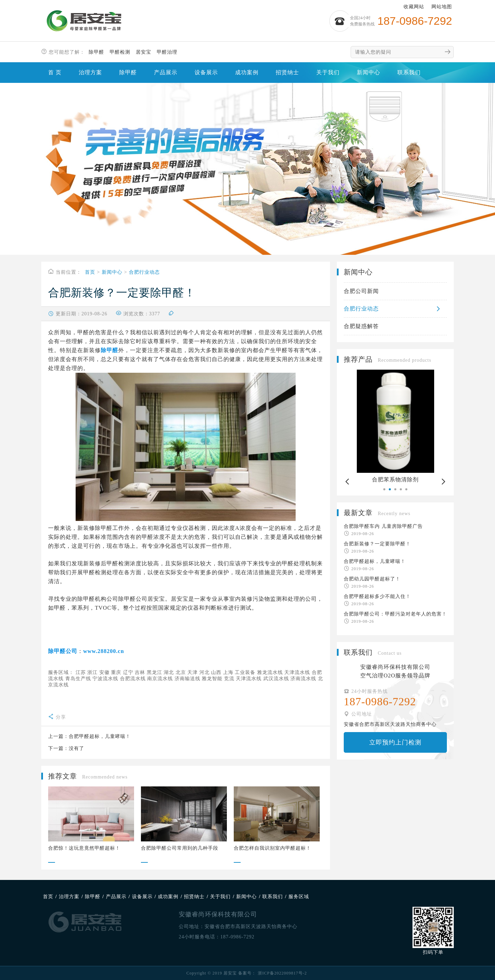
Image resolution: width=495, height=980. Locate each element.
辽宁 (128, 672)
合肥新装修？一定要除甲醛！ (377, 544)
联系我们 (409, 72)
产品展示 (166, 72)
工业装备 (245, 672)
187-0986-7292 (237, 937)
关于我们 (328, 72)
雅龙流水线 (270, 672)
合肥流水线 (133, 679)
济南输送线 (188, 679)
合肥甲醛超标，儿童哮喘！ (100, 736)
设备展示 (206, 72)
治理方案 (90, 72)
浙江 (92, 672)
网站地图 (442, 7)
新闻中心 (368, 72)
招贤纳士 (287, 72)
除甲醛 (96, 52)
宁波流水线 (105, 679)
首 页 (55, 72)
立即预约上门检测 (395, 742)
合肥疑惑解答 (361, 326)
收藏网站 (414, 7)
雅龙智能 (212, 679)
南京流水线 (160, 679)
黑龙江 (155, 672)
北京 (181, 672)
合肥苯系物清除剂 (399, 480)
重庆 (116, 672)
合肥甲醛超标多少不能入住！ (377, 596)
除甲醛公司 (63, 651)
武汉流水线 (276, 679)
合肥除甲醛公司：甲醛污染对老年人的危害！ (395, 614)
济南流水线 (303, 679)
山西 (216, 672)
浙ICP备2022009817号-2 (282, 973)
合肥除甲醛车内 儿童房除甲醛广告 (383, 526)
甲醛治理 (167, 52)
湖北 (169, 672)
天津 (192, 672)
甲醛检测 (120, 52)
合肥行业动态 (144, 272)
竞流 (229, 679)
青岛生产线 (78, 679)
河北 (205, 672)
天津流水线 (297, 672)
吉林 (140, 672)
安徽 (104, 672)
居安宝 (144, 52)
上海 (228, 672)
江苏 (81, 672)
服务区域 (299, 897)
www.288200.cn (104, 651)
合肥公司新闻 (361, 291)
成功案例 (247, 72)
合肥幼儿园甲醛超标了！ (372, 579)
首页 (90, 272)
